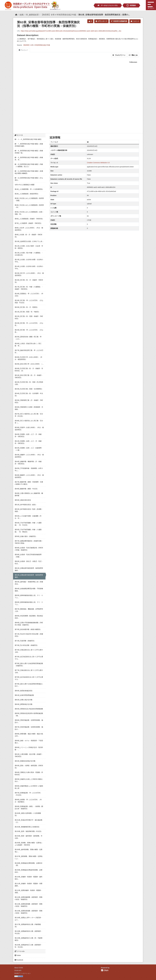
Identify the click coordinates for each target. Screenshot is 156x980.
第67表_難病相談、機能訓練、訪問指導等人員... (29, 610)
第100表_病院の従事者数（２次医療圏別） (28, 814)
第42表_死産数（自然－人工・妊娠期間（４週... (28, 449)
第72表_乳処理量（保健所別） (25, 641)
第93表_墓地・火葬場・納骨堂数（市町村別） (29, 767)
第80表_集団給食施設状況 (24, 691)
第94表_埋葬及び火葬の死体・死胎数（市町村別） (29, 773)
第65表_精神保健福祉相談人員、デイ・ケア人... (29, 596)
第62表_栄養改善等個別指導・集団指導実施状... (29, 576)
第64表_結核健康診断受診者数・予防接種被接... (29, 590)
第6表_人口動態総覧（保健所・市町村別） (29, 219)
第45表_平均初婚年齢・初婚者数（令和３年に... (29, 469)
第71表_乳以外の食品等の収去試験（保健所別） (29, 635)
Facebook (19, 960)
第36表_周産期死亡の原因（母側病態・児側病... (29, 408)
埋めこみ (133, 55)
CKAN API (18, 970)
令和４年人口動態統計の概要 (25, 185)
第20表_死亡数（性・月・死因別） (27, 307)
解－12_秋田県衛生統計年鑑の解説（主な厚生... (29, 179)
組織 (22, 15)
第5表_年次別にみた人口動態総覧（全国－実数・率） (29, 213)
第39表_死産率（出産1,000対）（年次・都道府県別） (29, 429)
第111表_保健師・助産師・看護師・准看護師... (29, 885)
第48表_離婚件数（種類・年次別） (27, 489)
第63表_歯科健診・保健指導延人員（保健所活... (29, 583)
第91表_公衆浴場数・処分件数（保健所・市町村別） (29, 755)
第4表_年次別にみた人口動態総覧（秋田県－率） (29, 206)
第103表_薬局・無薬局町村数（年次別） (29, 831)
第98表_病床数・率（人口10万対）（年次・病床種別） (28, 801)
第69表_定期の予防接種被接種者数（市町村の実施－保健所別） (29, 624)
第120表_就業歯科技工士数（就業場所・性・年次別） (29, 946)
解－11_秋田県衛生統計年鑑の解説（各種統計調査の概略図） (29, 172)
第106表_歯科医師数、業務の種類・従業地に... (29, 851)
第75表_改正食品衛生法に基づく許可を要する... (29, 658)
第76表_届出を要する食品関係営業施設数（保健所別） (29, 665)
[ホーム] (16, 15)
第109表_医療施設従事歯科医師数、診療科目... (29, 871)
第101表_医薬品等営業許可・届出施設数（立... (29, 821)
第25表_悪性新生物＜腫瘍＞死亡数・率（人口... (28, 338)
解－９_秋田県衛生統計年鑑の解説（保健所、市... (29, 159)
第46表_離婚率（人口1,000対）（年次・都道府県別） (29, 476)
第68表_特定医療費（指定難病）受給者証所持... (29, 617)
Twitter (18, 955)
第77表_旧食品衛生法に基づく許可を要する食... (29, 671)
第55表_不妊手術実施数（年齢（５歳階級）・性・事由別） (28, 531)
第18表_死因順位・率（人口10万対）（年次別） (29, 295)
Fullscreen (133, 62)
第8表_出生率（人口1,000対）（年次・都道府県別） (29, 229)
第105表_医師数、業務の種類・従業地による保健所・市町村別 (29, 844)
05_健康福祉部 (32, 15)
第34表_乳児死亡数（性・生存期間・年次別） (29, 395)
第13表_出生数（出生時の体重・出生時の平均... (29, 261)
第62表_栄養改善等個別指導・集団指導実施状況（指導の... (104, 15)
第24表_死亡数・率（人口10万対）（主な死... (29, 331)
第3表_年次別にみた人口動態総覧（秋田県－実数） (29, 199)
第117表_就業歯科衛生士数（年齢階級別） (28, 925)
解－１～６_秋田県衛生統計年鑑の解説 (28, 139)
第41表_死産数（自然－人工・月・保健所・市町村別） (28, 442)
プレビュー (23, 50)
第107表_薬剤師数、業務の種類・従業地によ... (29, 857)
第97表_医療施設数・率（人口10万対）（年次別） (28, 794)
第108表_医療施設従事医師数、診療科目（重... (29, 864)
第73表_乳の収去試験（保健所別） (27, 645)
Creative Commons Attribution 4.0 (98, 163)
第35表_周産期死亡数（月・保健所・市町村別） (29, 401)
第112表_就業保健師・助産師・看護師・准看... (29, 891)
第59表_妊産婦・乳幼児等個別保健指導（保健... (28, 556)
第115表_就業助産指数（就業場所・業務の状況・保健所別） (29, 912)
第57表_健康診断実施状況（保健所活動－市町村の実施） (29, 542)
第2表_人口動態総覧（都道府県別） (27, 194)
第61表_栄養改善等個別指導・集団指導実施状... (29, 569)
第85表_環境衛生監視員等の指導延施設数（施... (29, 714)
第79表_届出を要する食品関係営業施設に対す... (29, 685)
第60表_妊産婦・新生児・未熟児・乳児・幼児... (29, 562)
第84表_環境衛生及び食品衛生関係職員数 (29, 709)
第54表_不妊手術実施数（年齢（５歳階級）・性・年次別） (28, 524)
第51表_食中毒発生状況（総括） (26, 505)
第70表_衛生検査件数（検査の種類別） (28, 629)
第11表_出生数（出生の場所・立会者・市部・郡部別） (29, 247)
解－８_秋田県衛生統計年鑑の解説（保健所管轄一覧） (29, 152)
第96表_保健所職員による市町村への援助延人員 (29, 787)
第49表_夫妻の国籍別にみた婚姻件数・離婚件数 (29, 494)
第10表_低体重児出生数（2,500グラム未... (29, 241)
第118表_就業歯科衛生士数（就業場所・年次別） (29, 932)
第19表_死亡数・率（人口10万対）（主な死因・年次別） (29, 302)
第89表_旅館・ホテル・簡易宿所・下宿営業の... (29, 742)
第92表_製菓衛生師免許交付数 (25, 761)
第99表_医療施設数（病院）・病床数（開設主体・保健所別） (29, 808)
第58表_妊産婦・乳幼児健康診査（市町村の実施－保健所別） (29, 549)
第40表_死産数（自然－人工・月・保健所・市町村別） (28, 435)
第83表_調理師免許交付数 (24, 704)
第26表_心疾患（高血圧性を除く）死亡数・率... (28, 345)
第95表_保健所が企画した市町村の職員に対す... (29, 780)
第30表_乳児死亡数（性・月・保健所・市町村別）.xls (29, 370)
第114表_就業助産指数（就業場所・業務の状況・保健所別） (29, 905)
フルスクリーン (119, 55)
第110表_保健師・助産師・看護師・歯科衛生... (29, 878)
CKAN (105, 970)
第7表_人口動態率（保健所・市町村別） (28, 223)
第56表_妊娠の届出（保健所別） (26, 536)
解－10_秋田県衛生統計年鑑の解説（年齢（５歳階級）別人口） (29, 165)
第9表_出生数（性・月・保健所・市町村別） (28, 236)
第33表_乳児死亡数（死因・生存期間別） (29, 389)
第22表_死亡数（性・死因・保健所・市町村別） (29, 317)
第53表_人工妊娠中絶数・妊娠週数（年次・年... (28, 517)
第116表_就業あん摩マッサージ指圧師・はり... (29, 919)
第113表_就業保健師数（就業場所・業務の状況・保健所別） (29, 898)
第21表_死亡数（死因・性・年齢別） (27, 312)
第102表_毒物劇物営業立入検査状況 (27, 827)
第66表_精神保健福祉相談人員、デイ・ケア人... (29, 603)
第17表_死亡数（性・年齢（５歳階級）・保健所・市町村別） (29, 288)
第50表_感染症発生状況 (23, 500)
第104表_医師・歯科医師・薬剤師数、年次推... (29, 837)
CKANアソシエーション (22, 973)
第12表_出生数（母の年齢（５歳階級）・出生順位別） (29, 254)
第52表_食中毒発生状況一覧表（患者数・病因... (29, 510)
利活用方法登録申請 (119, 21)
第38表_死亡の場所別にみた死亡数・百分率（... (29, 422)
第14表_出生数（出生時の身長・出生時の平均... (29, 267)
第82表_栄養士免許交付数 (24, 700)
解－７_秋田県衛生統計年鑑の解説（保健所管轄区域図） (29, 145)
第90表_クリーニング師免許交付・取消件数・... (29, 749)
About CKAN (19, 968)
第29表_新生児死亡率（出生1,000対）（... (29, 364)
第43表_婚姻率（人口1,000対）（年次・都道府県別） (29, 456)
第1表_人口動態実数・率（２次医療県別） (29, 189)
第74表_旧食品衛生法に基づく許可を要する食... (29, 651)
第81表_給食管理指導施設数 (24, 695)
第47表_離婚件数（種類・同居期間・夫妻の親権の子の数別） (29, 483)
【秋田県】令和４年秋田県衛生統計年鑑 (58, 15)
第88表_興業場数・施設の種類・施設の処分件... (29, 735)
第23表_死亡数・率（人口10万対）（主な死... (29, 324)
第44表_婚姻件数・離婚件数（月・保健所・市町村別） (28, 463)
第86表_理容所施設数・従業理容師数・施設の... (29, 721)
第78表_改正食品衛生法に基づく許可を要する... (29, 678)
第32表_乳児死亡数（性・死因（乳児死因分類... (29, 383)
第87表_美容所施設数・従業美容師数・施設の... (29, 728)
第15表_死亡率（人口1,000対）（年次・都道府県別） (29, 274)
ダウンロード (101, 21)
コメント (135, 21)
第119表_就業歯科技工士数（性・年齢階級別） (29, 939)
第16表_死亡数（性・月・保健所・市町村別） (29, 281)
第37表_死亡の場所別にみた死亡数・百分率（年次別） (29, 415)
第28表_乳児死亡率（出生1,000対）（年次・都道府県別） (28, 358)
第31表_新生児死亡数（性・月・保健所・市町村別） (29, 376)
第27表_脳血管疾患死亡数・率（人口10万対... (29, 351)
